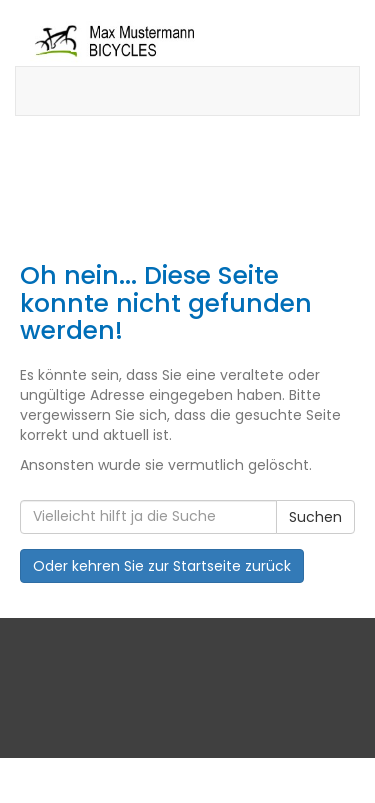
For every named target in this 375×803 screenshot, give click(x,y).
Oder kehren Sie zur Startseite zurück (162, 566)
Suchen (315, 517)
